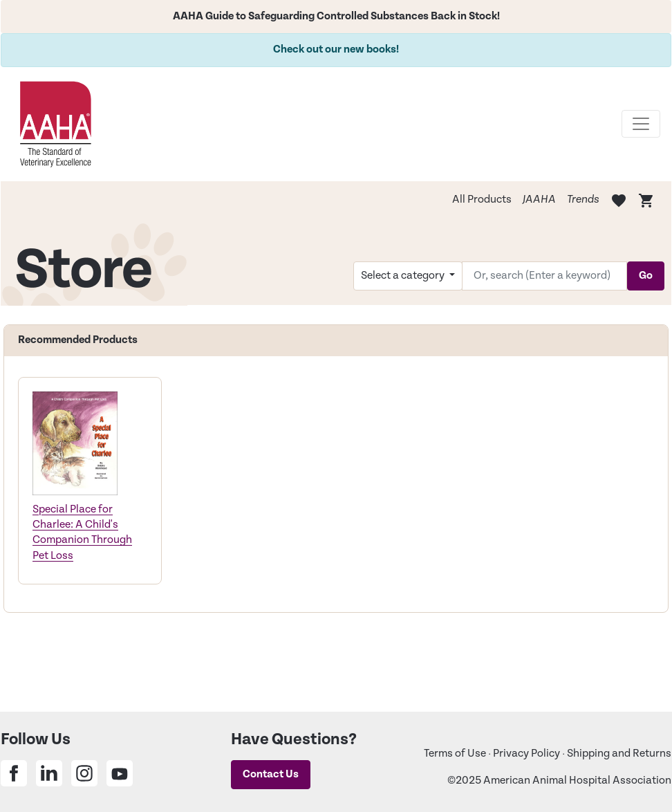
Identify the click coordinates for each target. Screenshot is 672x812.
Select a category (404, 276)
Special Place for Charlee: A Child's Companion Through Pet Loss (82, 533)
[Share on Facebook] (14, 773)
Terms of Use (455, 754)
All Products (482, 200)
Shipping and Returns (619, 754)
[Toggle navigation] (641, 124)
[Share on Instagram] (84, 773)
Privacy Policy (526, 754)
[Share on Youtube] (120, 773)
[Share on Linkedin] (49, 773)
